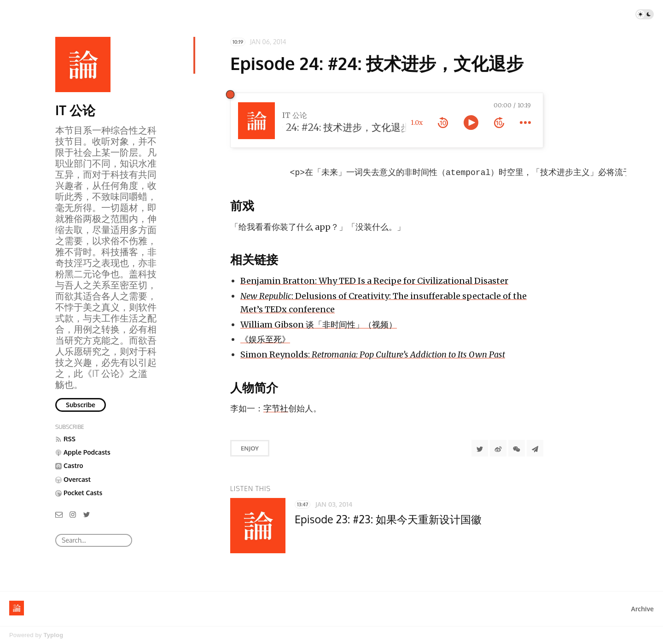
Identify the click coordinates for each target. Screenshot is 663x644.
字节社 (276, 409)
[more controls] (525, 123)
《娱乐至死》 (265, 340)
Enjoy (250, 449)
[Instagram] (73, 514)
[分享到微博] (498, 449)
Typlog (53, 635)
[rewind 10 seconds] (443, 123)
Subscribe (81, 405)
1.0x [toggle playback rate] (417, 123)
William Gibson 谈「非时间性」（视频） (319, 325)
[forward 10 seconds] (499, 123)
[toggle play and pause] (471, 123)
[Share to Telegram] (535, 449)
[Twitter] (87, 514)
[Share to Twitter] (480, 449)
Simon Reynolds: (373, 355)
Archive (643, 609)
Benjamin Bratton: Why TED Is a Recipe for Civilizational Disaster (374, 282)
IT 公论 (75, 110)
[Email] (59, 514)
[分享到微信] (517, 449)
